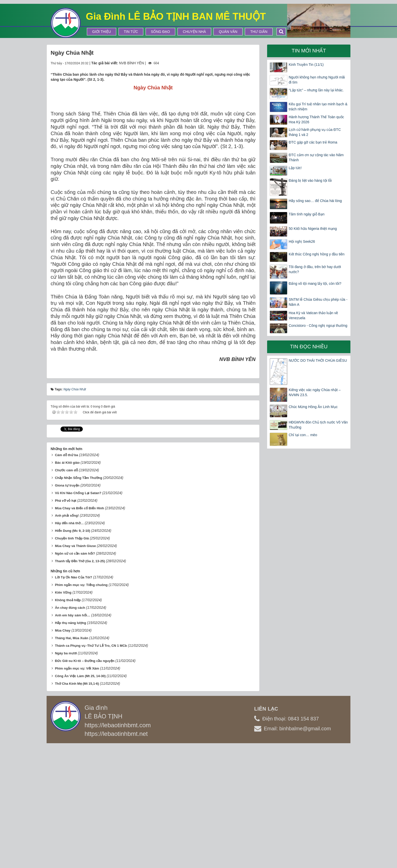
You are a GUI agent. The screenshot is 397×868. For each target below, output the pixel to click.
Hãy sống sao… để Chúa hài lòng (315, 201)
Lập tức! (295, 168)
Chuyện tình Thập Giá (72, 659)
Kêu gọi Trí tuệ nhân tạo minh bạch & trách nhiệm (318, 107)
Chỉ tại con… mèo (303, 435)
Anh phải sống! (67, 636)
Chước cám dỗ (66, 591)
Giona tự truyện (67, 606)
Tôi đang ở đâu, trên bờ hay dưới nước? (315, 269)
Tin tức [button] (131, 32)
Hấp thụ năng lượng (71, 743)
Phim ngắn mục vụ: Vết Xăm (77, 789)
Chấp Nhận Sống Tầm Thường (79, 598)
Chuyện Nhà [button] (194, 32)
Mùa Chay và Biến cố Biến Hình (80, 629)
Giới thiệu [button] (102, 32)
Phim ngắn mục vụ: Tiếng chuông (81, 706)
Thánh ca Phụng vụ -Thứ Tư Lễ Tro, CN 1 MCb (91, 766)
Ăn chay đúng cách (70, 728)
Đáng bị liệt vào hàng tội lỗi (310, 180)
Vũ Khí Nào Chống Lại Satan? (78, 613)
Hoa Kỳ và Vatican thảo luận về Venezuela (313, 315)
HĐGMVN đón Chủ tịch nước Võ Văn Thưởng (318, 425)
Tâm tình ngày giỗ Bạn (306, 214)
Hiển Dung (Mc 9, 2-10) (73, 651)
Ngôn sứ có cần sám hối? (75, 674)
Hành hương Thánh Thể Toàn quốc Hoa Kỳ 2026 (316, 119)
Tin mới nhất (309, 51)
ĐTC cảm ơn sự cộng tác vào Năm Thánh (316, 157)
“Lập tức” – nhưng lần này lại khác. (316, 90)
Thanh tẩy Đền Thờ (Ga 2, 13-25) (80, 682)
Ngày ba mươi (66, 774)
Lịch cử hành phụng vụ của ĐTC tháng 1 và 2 (315, 132)
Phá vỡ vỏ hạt (66, 621)
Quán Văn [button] (228, 32)
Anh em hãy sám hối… (73, 736)
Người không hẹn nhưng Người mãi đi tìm (317, 80)
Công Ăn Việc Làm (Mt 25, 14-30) (80, 796)
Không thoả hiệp (68, 721)
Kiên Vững (63, 713)
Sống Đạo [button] (160, 32)
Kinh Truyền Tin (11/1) (306, 65)
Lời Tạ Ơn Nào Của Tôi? (74, 698)
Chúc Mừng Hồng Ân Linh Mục (313, 407)
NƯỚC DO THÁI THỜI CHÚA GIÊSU (318, 360)
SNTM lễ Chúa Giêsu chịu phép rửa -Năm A (318, 302)
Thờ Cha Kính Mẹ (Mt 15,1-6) (77, 804)
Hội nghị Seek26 (302, 241)
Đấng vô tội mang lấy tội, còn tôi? (315, 284)
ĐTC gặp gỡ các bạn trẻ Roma (313, 142)
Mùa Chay (63, 751)
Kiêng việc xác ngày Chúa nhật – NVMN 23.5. (315, 392)
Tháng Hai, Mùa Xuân (72, 759)
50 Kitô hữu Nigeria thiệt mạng (313, 229)
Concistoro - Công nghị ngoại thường (318, 326)
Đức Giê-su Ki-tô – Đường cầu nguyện (85, 781)
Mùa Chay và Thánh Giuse (75, 667)
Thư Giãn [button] (259, 32)
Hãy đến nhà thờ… (69, 644)
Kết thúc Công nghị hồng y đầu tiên (316, 254)
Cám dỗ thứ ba (66, 576)
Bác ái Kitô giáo (67, 583)
